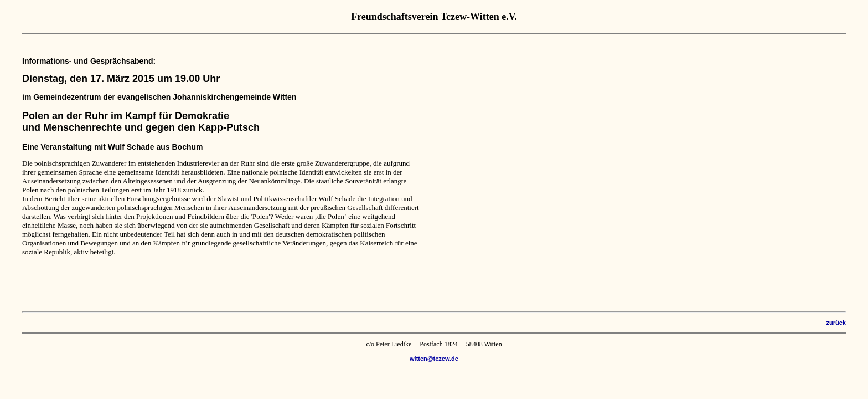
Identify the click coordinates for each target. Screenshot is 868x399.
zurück (836, 323)
